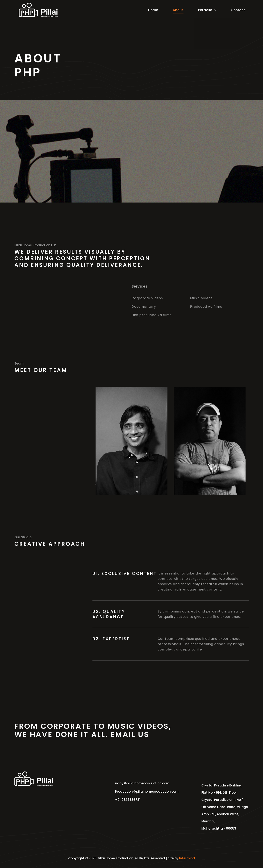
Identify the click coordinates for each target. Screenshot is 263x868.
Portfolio (206, 10)
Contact (236, 10)
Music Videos (201, 298)
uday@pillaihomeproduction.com (142, 783)
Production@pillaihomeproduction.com (143, 791)
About (177, 10)
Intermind (187, 858)
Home (153, 10)
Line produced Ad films (152, 315)
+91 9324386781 (128, 800)
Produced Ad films (206, 307)
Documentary (144, 307)
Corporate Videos (147, 298)
